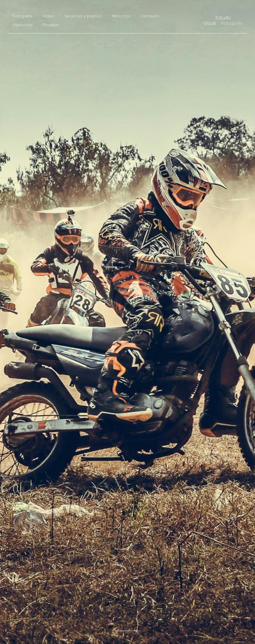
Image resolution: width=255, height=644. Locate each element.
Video (48, 16)
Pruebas (51, 25)
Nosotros (122, 16)
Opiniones (23, 25)
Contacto (150, 16)
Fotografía (22, 16)
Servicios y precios (83, 16)
